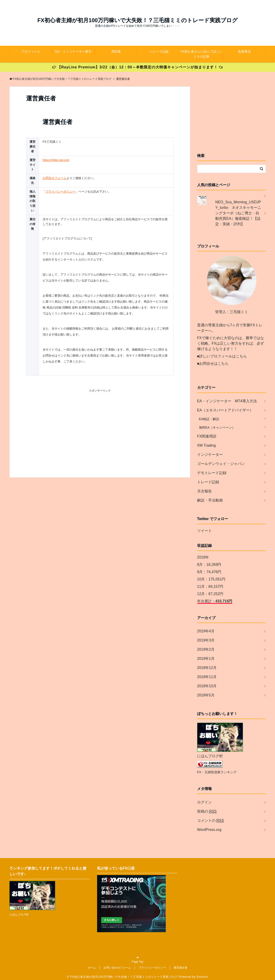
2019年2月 (206, 649)
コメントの (211, 821)
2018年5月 (206, 695)
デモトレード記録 (212, 473)
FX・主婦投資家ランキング (217, 772)
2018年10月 (207, 686)
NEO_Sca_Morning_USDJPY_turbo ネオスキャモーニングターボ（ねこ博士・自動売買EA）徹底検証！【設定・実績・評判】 (238, 213)
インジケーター (210, 455)
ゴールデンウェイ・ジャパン (221, 464)
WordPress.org (209, 830)
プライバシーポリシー (60, 192)
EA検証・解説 (209, 419)
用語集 (116, 51)
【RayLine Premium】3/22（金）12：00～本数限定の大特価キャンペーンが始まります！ (137, 67)
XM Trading (207, 445)
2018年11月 (207, 677)
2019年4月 (206, 631)
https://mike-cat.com (56, 160)
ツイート (204, 531)
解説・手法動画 (210, 500)
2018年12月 (207, 668)
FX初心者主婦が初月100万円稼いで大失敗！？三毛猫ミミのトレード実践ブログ (137, 20)
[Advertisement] (100, 429)
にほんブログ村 (210, 756)
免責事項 (244, 51)
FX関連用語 (207, 436)
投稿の (207, 811)
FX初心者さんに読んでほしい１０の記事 (202, 54)
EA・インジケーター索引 (73, 51)
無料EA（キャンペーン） (217, 427)
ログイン (204, 802)
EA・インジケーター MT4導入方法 (227, 401)
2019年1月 (206, 659)
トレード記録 (159, 51)
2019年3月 (206, 640)
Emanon (202, 977)
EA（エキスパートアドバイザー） (225, 410)
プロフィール (31, 51)
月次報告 (204, 491)
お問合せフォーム (54, 178)
